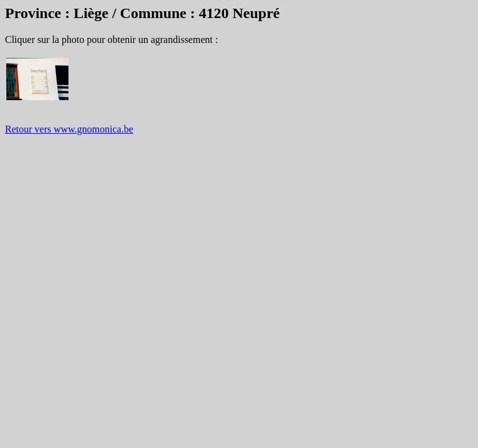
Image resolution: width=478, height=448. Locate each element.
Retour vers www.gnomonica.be (69, 129)
